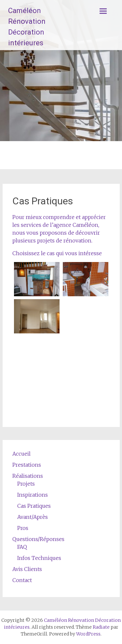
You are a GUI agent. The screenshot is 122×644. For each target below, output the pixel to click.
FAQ (22, 547)
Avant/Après (33, 517)
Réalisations (28, 476)
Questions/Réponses (38, 539)
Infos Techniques (39, 558)
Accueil (21, 454)
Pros (23, 528)
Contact (22, 580)
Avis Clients (27, 569)
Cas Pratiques (34, 506)
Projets (26, 484)
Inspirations (33, 495)
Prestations (27, 465)
